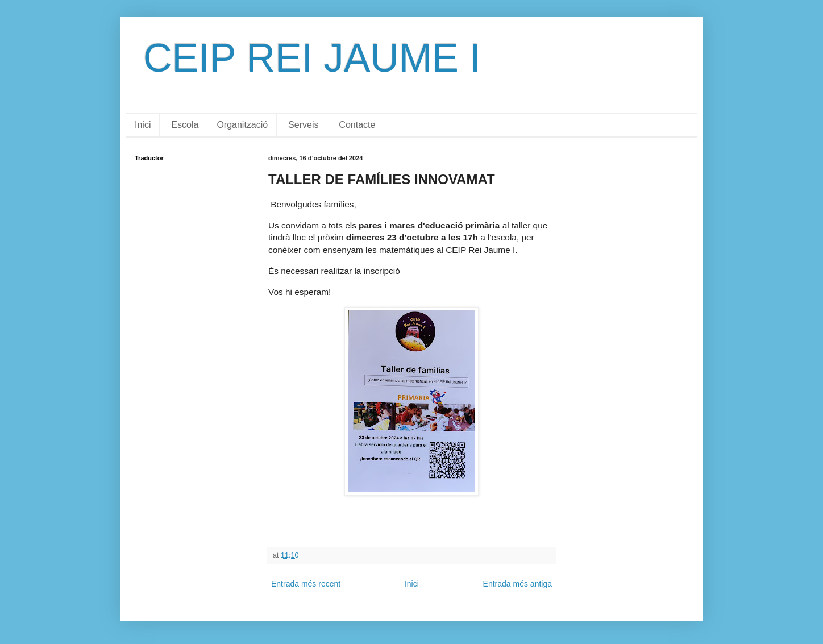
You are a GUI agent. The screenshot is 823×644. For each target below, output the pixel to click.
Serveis (303, 125)
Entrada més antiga (518, 584)
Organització (242, 125)
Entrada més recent (306, 584)
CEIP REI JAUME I (312, 58)
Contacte (357, 125)
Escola (185, 125)
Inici (143, 125)
